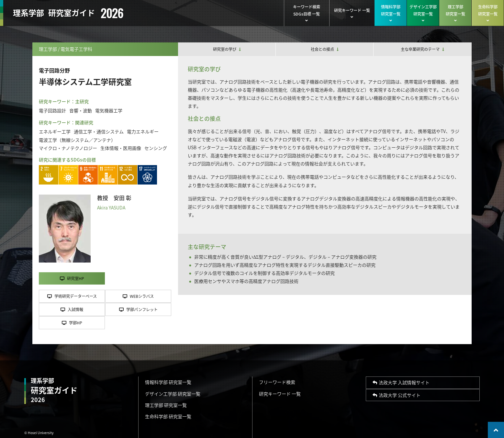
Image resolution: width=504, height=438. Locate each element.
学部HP (72, 323)
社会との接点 (325, 49)
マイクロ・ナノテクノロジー (68, 148)
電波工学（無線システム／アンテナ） (77, 140)
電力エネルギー (143, 131)
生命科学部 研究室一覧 (168, 416)
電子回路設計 (52, 110)
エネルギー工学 (55, 131)
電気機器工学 (109, 110)
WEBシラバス (138, 296)
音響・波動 (81, 110)
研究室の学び (227, 49)
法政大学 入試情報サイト (401, 382)
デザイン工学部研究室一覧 (423, 13)
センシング (156, 148)
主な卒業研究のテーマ (422, 49)
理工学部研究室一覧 (455, 13)
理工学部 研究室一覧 (166, 405)
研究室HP (72, 278)
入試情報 (72, 309)
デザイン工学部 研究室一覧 (173, 394)
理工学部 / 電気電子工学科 (66, 49)
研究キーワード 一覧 (352, 13)
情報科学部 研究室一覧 (168, 382)
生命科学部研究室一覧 (488, 13)
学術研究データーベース (72, 296)
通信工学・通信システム (99, 131)
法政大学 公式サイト (397, 395)
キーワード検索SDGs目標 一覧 (307, 13)
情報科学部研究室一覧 (391, 13)
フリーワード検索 (277, 382)
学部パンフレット (138, 309)
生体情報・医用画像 (121, 148)
